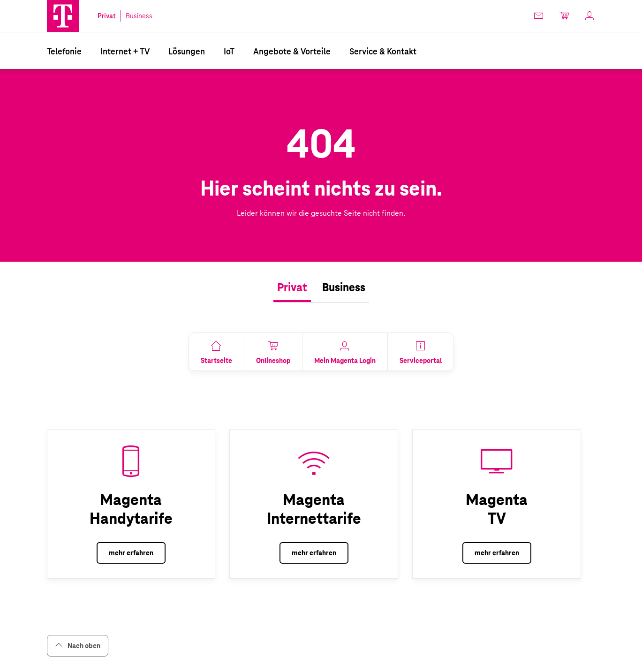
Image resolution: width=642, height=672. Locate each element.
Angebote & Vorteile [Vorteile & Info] (292, 51)
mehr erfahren (131, 553)
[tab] (292, 288)
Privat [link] (107, 16)
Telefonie (64, 51)
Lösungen (187, 51)
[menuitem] (64, 51)
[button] (63, 16)
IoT (229, 51)
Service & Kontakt (383, 51)
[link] (539, 15)
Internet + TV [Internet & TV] (125, 51)
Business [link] (139, 16)
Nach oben (78, 646)
